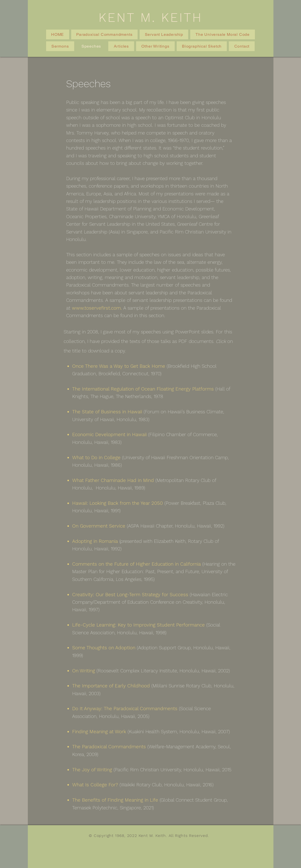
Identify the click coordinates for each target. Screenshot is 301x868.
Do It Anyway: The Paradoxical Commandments (125, 709)
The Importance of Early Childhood (111, 686)
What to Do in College (96, 458)
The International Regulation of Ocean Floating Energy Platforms (143, 389)
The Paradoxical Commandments (109, 747)
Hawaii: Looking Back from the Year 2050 (118, 503)
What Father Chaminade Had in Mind (113, 480)
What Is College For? (95, 785)
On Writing (84, 671)
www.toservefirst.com (96, 308)
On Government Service (99, 526)
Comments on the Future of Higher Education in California (136, 564)
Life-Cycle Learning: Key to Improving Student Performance (138, 625)
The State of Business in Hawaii (107, 412)
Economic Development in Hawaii (109, 435)
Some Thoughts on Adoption (104, 648)
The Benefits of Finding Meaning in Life (115, 800)
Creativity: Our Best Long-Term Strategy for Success (130, 595)
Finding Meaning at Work (99, 732)
